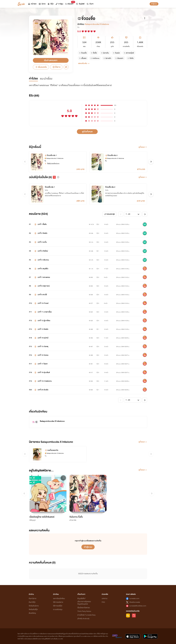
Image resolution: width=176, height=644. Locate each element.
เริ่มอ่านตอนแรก (51, 60)
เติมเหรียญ (32, 613)
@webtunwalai (135, 602)
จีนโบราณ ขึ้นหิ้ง (76, 517)
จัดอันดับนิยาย (34, 606)
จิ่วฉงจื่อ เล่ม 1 (50, 187)
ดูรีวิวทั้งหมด (87, 132)
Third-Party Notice (84, 611)
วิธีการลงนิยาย (58, 602)
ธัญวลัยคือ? (82, 599)
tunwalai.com (134, 599)
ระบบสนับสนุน (58, 609)
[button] (151, 162)
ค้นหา (90, 4)
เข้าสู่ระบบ (154, 4)
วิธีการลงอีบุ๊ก (58, 606)
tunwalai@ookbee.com (138, 606)
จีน (78, 27)
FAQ (103, 602)
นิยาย (42, 4)
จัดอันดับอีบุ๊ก (33, 609)
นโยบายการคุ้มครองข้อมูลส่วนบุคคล (84, 603)
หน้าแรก (32, 4)
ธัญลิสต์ (80, 4)
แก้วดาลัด (73, 520)
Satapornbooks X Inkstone (97, 24)
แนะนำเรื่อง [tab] (46, 79)
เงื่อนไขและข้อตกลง (84, 608)
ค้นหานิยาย (33, 599)
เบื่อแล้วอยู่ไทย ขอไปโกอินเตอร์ (42, 517)
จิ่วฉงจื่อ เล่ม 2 (110, 187)
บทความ (104, 599)
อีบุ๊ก (51, 4)
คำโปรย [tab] (33, 79)
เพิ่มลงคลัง (41, 67)
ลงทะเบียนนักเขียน (59, 599)
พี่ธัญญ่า (33, 520)
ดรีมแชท (70, 3)
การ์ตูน (59, 4)
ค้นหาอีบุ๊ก (32, 602)
